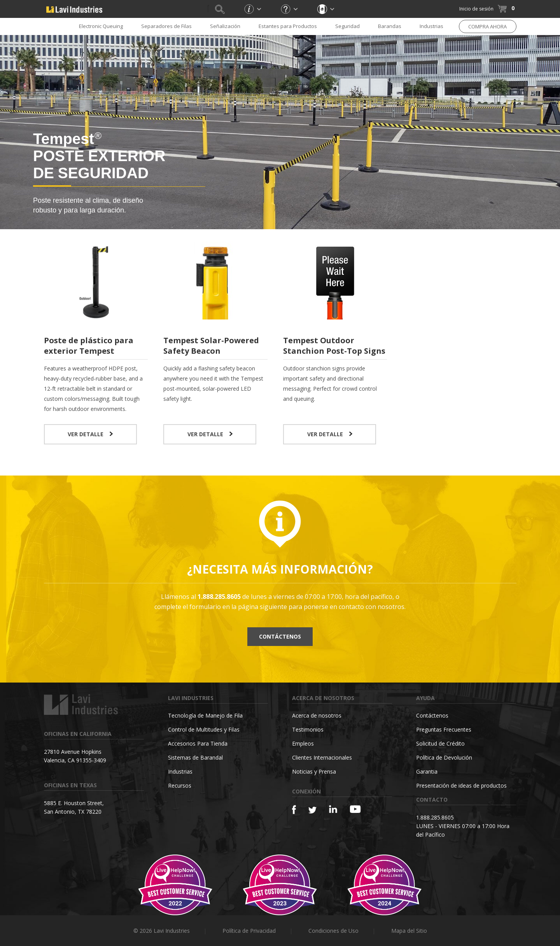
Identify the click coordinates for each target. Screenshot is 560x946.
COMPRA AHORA (487, 26)
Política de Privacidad (249, 931)
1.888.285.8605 (435, 817)
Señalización (225, 26)
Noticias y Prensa (314, 771)
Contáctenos (280, 636)
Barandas (390, 26)
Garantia (427, 771)
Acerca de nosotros (317, 715)
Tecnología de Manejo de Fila (205, 715)
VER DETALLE (90, 434)
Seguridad (347, 26)
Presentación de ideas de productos (461, 785)
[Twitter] (312, 810)
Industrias (431, 26)
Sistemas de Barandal (195, 757)
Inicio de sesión (476, 9)
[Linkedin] (333, 809)
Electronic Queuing (101, 26)
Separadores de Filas (166, 26)
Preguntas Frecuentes (444, 729)
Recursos (180, 785)
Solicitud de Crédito (440, 743)
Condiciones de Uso (333, 931)
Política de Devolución (444, 757)
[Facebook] (294, 810)
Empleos (303, 743)
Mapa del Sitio (409, 931)
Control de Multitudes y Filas (204, 729)
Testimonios (308, 729)
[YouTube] (355, 809)
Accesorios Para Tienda (198, 743)
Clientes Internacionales (322, 757)
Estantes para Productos (288, 26)
